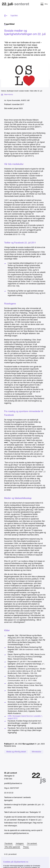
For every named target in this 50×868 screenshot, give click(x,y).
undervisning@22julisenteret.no (16, 833)
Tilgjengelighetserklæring (13, 861)
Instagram (20, 844)
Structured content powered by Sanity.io (18, 865)
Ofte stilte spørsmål (12, 847)
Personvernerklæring (12, 858)
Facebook (9, 844)
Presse (26, 847)
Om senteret (32, 844)
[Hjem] (16, 5)
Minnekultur (36, 752)
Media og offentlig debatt (16, 752)
